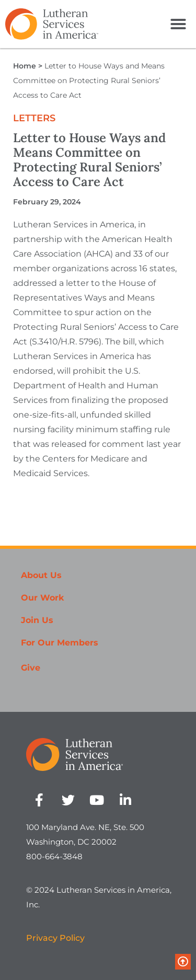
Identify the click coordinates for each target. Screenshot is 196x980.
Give (31, 668)
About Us (41, 575)
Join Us (37, 620)
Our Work (42, 598)
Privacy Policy (55, 938)
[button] (178, 24)
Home (25, 66)
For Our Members (60, 643)
